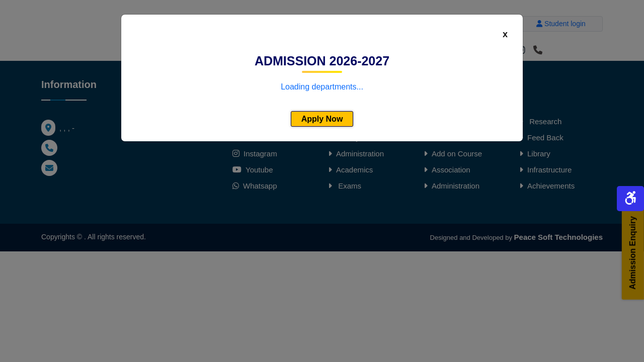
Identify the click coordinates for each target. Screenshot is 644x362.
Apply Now (322, 119)
